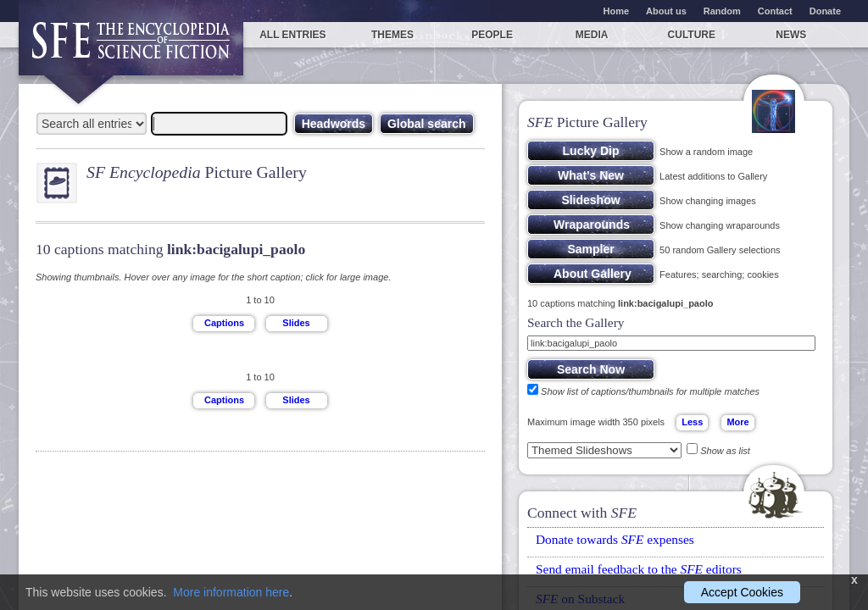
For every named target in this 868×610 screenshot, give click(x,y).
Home (617, 11)
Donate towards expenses (615, 539)
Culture (692, 35)
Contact (775, 11)
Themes (392, 35)
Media (592, 35)
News (791, 35)
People (492, 35)
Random (722, 11)
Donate (825, 11)
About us (666, 11)
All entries (292, 35)
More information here (231, 592)
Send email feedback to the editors (639, 569)
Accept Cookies (742, 592)
